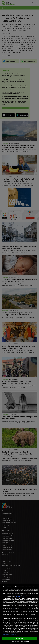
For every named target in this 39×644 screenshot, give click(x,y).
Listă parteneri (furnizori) (10, 634)
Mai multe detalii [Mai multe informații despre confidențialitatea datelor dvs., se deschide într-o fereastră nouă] (12, 588)
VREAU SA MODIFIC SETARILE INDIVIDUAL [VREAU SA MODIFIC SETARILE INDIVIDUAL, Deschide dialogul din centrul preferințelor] (20, 641)
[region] (19, 609)
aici (15, 602)
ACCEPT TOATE (20, 638)
